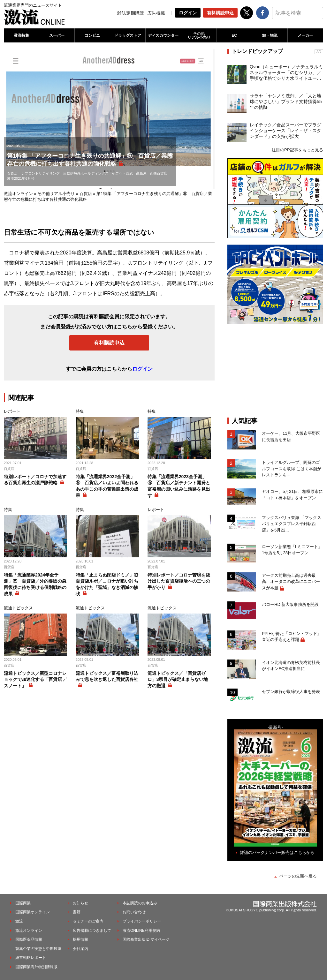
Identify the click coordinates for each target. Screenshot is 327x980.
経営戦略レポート (31, 958)
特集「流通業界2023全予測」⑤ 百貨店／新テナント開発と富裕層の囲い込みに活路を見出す (179, 486)
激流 (19, 921)
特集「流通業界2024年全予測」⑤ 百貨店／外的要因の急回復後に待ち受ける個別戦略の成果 (35, 584)
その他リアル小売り (56, 194)
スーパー (57, 35)
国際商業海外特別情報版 (36, 967)
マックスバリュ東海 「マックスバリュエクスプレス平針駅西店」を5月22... (292, 524)
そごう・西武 (122, 173)
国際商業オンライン (33, 912)
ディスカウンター (163, 35)
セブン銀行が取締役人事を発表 (291, 692)
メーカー (305, 35)
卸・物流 (270, 35)
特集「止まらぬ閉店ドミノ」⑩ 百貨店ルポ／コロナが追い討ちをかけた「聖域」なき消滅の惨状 (107, 584)
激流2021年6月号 (21, 178)
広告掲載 (156, 13)
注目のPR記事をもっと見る (297, 150)
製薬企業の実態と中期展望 (38, 949)
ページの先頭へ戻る (298, 876)
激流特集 (21, 35)
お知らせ (80, 903)
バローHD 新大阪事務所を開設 (290, 604)
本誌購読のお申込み (140, 903)
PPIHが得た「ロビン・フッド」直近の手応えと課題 (292, 637)
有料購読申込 (220, 13)
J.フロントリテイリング (41, 173)
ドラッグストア (128, 35)
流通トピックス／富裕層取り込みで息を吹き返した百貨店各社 (107, 676)
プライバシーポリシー (142, 921)
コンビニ (92, 35)
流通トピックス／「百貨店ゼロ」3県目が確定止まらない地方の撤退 (178, 679)
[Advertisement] (275, 371)
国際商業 (23, 903)
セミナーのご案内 (88, 921)
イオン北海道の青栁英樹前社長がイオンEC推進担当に (291, 666)
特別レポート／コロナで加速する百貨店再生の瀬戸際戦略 (35, 480)
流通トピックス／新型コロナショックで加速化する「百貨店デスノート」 (35, 679)
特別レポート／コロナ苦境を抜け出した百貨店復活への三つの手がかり (179, 581)
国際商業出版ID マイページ (146, 939)
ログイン (188, 13)
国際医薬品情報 (29, 939)
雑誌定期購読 (131, 13)
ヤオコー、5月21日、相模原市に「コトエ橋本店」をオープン (292, 495)
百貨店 (12, 173)
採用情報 (80, 939)
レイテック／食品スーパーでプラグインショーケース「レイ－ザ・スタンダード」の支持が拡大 (285, 131)
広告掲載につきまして (92, 931)
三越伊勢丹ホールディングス (86, 173)
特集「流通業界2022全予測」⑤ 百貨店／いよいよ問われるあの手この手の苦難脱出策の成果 (107, 486)
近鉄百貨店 (159, 173)
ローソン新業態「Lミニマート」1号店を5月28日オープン (292, 550)
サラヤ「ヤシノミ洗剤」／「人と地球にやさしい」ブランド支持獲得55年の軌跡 (286, 102)
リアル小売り (199, 35)
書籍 (77, 912)
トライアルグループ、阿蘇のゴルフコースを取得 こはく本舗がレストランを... (292, 469)
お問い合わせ (134, 912)
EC (234, 35)
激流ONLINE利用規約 (141, 931)
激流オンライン (18, 194)
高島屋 (141, 173)
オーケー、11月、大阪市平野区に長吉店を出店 (291, 437)
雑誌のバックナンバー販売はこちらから (277, 852)
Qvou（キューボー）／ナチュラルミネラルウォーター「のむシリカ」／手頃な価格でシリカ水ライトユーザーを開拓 (286, 73)
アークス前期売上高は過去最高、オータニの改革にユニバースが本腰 (291, 582)
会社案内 (80, 949)
